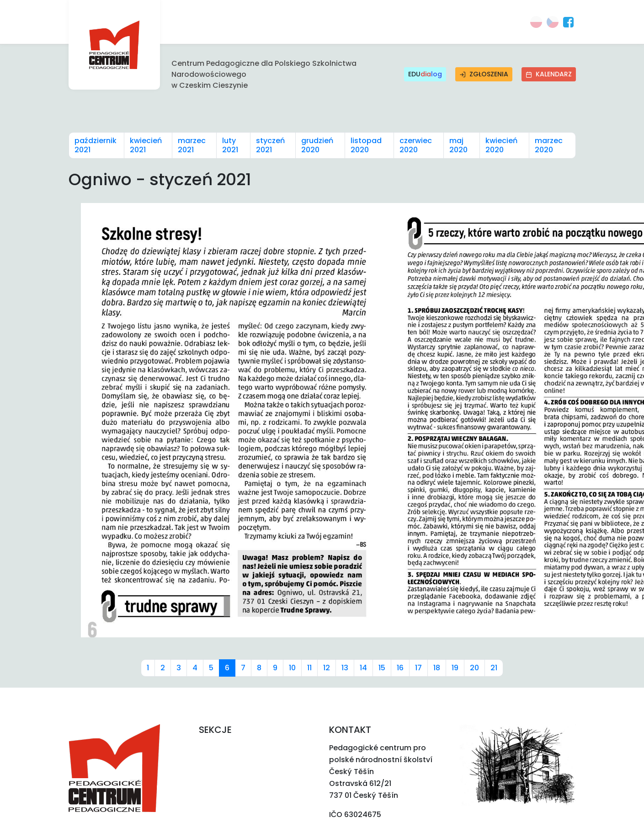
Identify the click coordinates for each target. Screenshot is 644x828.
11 (309, 668)
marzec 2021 (192, 145)
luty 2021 (230, 145)
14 (363, 668)
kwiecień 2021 (146, 145)
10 (292, 668)
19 (455, 668)
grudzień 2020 (317, 145)
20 (474, 668)
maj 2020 (458, 145)
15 (382, 668)
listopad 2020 (366, 145)
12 (327, 668)
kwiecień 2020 (501, 145)
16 (400, 668)
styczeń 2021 (270, 145)
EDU (425, 74)
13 (345, 668)
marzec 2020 (549, 145)
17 (418, 668)
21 (494, 668)
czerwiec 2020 (416, 145)
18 (437, 668)
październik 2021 (96, 145)
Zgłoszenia (484, 74)
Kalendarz (549, 74)
